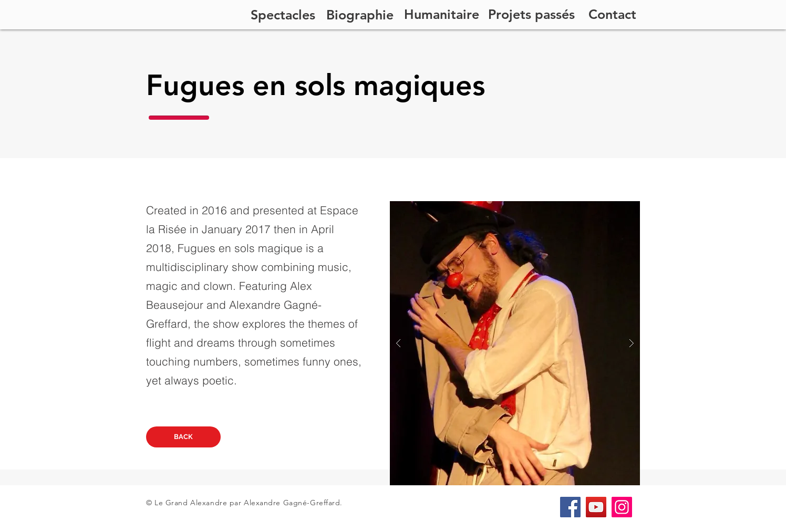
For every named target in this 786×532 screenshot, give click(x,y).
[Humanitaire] (442, 14)
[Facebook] (570, 507)
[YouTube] (596, 507)
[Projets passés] (531, 14)
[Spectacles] (283, 15)
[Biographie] (360, 15)
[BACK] (183, 437)
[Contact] (612, 14)
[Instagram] (622, 507)
